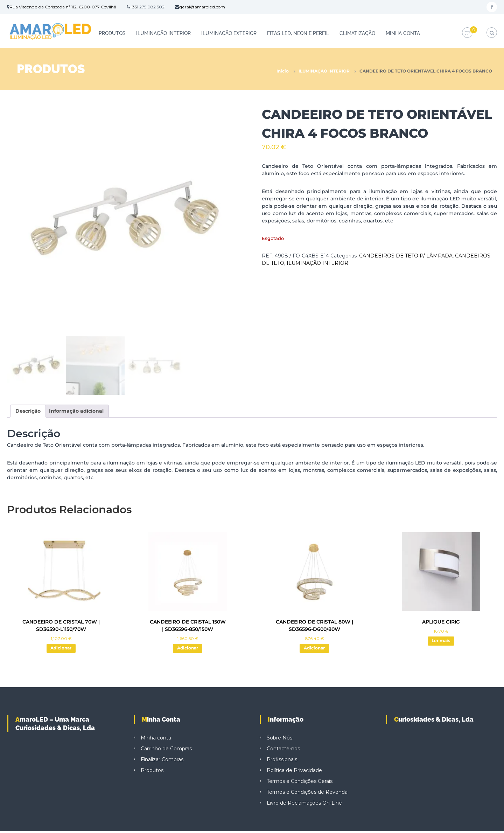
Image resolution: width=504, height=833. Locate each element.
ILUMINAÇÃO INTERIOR (163, 33)
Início (283, 71)
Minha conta (403, 33)
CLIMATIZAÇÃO (357, 33)
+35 (133, 7)
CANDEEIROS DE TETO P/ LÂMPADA (406, 256)
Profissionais (282, 761)
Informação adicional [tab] (76, 411)
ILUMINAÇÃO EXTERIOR (229, 33)
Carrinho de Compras (166, 750)
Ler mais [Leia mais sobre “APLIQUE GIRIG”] (441, 642)
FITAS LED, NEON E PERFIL (298, 33)
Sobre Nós (279, 739)
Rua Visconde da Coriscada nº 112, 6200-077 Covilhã (63, 7)
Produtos (112, 33)
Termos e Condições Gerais (300, 783)
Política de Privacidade (294, 772)
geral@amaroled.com (202, 7)
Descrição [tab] (28, 411)
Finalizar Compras (162, 761)
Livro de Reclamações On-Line (304, 805)
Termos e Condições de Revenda (307, 794)
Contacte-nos (283, 750)
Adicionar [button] (61, 649)
